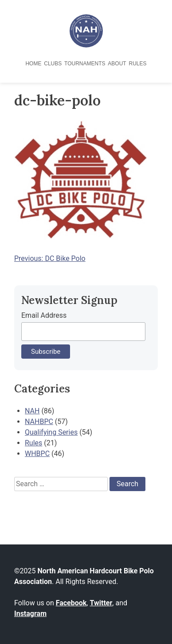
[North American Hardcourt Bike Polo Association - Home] (86, 45)
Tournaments (85, 64)
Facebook (71, 603)
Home (33, 64)
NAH (32, 411)
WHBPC (37, 454)
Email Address (44, 315)
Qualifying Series (51, 432)
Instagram (30, 614)
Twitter (101, 603)
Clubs (53, 64)
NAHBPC (39, 422)
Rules (138, 64)
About (117, 64)
